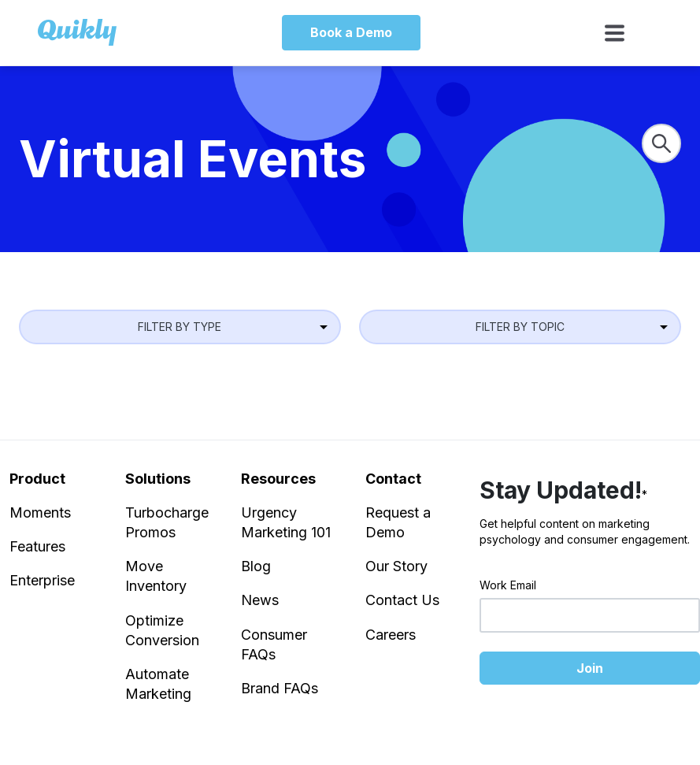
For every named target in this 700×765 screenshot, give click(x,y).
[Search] (661, 143)
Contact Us (402, 600)
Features (37, 546)
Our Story (396, 566)
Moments (40, 512)
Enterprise (42, 580)
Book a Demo (351, 32)
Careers (391, 635)
